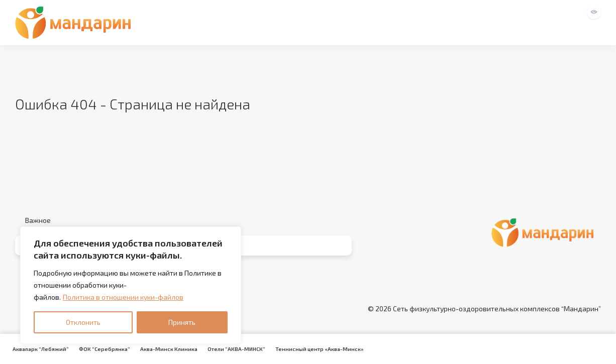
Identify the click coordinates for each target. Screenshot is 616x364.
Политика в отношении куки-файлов (123, 297)
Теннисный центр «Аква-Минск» (320, 349)
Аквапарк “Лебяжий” (41, 349)
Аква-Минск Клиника (169, 349)
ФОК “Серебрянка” (105, 349)
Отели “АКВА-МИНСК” (236, 349)
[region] (131, 285)
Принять (182, 322)
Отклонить (83, 322)
